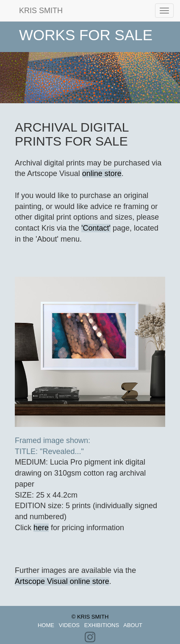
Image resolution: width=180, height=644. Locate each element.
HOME (46, 625)
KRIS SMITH (35, 11)
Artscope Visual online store (62, 581)
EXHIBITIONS (102, 625)
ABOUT (133, 625)
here (41, 528)
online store (102, 173)
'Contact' (96, 228)
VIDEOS (69, 625)
